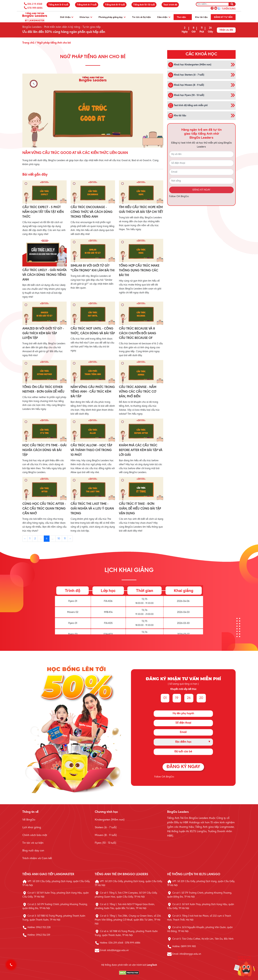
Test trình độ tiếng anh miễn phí (188, 105)
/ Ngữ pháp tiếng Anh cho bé (52, 43)
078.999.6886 (35, 8)
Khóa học (86, 17)
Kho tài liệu (201, 17)
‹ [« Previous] (25, 539)
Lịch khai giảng (32, 828)
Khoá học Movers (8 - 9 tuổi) (186, 85)
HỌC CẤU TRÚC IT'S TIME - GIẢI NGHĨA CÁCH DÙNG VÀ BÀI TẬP (44, 450)
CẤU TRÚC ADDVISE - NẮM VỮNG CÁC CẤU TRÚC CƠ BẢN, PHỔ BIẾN (138, 392)
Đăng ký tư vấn (223, 17)
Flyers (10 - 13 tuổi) (105, 843)
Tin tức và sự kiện (33, 843)
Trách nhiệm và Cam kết (37, 858)
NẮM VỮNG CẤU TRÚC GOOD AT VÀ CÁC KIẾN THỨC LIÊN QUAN (75, 153)
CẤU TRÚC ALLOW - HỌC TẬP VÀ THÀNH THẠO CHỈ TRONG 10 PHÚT (91, 450)
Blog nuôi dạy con (33, 851)
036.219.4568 (35, 4)
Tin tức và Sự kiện (141, 17)
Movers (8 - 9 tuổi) (106, 835)
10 (59, 539)
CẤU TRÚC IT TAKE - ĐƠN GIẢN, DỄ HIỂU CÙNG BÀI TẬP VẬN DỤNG (140, 509)
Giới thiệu (67, 17)
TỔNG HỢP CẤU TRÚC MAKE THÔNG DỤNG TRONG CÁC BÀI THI (139, 271)
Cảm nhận (164, 17)
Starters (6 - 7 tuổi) (106, 828)
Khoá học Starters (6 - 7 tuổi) (186, 75)
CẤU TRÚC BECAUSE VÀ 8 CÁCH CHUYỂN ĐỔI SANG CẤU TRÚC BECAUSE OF (138, 333)
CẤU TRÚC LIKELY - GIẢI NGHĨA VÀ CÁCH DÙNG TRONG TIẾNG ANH (45, 275)
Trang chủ (28, 43)
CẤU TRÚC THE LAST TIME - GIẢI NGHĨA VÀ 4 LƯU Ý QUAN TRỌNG (92, 509)
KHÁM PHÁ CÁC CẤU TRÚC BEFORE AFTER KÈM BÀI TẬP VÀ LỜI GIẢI (141, 450)
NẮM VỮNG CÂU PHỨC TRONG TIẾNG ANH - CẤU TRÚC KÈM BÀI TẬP (93, 392)
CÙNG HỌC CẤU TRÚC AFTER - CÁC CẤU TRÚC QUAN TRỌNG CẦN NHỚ (44, 509)
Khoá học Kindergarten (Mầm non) (190, 65)
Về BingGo (29, 820)
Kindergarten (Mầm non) (110, 820)
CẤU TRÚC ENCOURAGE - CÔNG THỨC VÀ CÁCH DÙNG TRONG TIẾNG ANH (92, 212)
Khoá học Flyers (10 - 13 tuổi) (186, 95)
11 (65, 539)
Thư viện (183, 17)
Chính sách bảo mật (35, 835)
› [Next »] (70, 539)
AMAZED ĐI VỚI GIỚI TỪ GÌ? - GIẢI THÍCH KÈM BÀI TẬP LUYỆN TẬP (43, 333)
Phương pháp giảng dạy (112, 17)
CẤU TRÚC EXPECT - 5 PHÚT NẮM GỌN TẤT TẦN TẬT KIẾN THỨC (43, 212)
